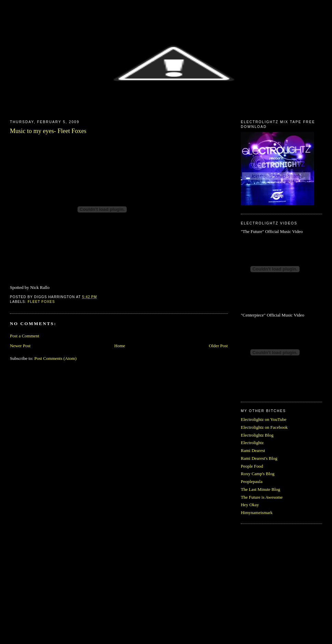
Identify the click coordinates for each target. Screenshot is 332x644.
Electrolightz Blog (257, 435)
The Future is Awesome (262, 497)
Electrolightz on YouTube (264, 419)
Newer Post (20, 346)
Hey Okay (250, 505)
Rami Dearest (253, 450)
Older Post (218, 346)
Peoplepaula (252, 481)
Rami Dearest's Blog (259, 458)
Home (120, 346)
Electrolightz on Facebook (264, 427)
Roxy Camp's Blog (258, 474)
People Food (252, 466)
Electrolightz (252, 443)
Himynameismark (257, 513)
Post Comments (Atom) (56, 358)
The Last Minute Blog (260, 489)
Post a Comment (25, 336)
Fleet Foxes (41, 302)
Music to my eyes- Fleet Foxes (48, 131)
